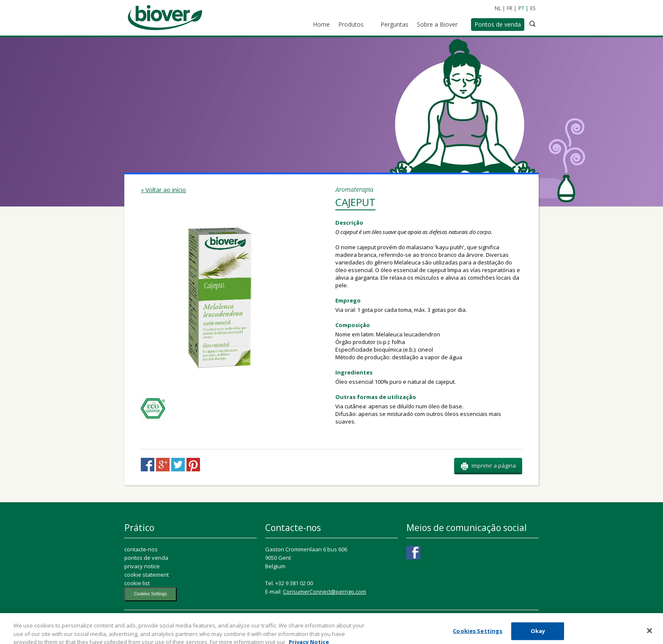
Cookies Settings (151, 594)
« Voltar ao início (163, 190)
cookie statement (147, 575)
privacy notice (142, 566)
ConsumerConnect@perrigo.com (325, 592)
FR (510, 8)
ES (533, 8)
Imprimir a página (488, 466)
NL (498, 8)
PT (521, 8)
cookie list (137, 583)
